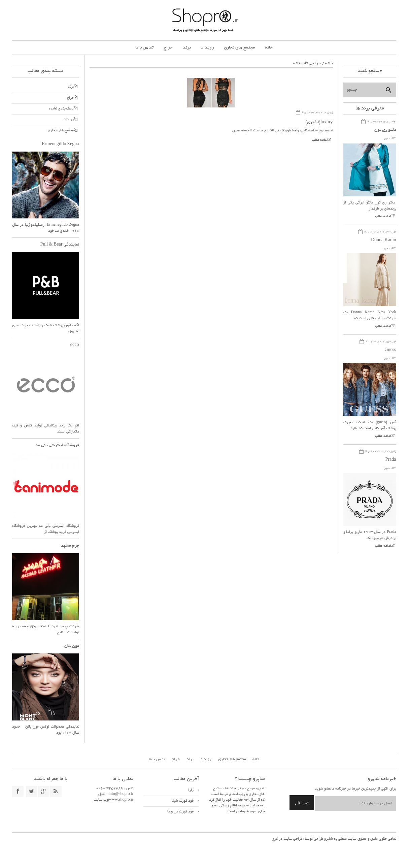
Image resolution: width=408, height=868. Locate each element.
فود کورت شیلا (183, 801)
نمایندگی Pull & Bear (60, 245)
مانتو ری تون (385, 130)
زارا (191, 790)
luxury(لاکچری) (319, 123)
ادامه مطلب (320, 140)
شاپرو (328, 839)
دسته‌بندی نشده (61, 109)
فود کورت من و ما (180, 812)
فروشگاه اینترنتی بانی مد (57, 446)
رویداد (207, 48)
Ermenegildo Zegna (60, 144)
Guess (390, 350)
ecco (75, 345)
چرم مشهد (70, 546)
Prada (391, 460)
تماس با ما (144, 48)
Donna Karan (384, 240)
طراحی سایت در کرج (287, 839)
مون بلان (72, 646)
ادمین (387, 139)
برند (187, 48)
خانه (269, 48)
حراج (168, 48)
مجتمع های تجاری (239, 48)
